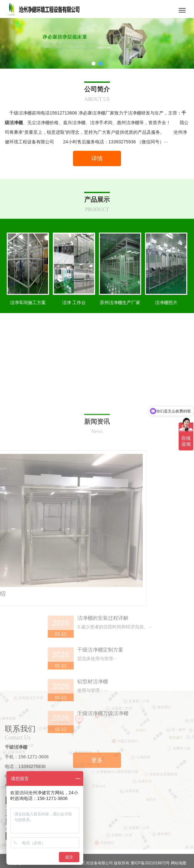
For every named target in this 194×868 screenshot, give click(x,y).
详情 (97, 158)
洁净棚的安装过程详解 (156, 726)
